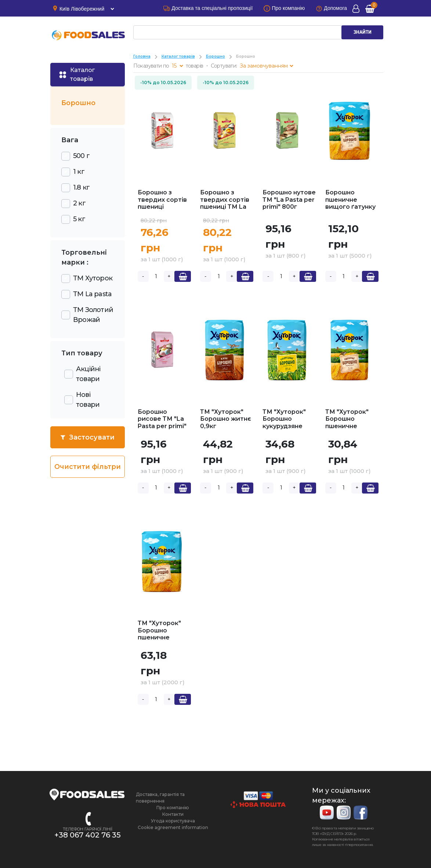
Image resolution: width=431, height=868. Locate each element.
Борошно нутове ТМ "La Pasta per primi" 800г (289, 200)
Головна (142, 56)
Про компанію (173, 808)
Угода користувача (173, 821)
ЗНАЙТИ (363, 32)
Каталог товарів (178, 56)
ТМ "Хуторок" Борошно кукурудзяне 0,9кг (284, 423)
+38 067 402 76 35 (88, 835)
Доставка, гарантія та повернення (160, 798)
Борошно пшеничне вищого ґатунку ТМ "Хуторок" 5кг (350, 207)
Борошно (215, 56)
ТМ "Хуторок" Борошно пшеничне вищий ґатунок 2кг (162, 637)
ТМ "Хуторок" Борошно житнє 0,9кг (226, 419)
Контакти (173, 814)
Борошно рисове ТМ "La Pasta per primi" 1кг (162, 423)
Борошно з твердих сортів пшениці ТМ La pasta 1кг (225, 203)
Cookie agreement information (173, 827)
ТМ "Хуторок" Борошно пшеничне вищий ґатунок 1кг (349, 426)
